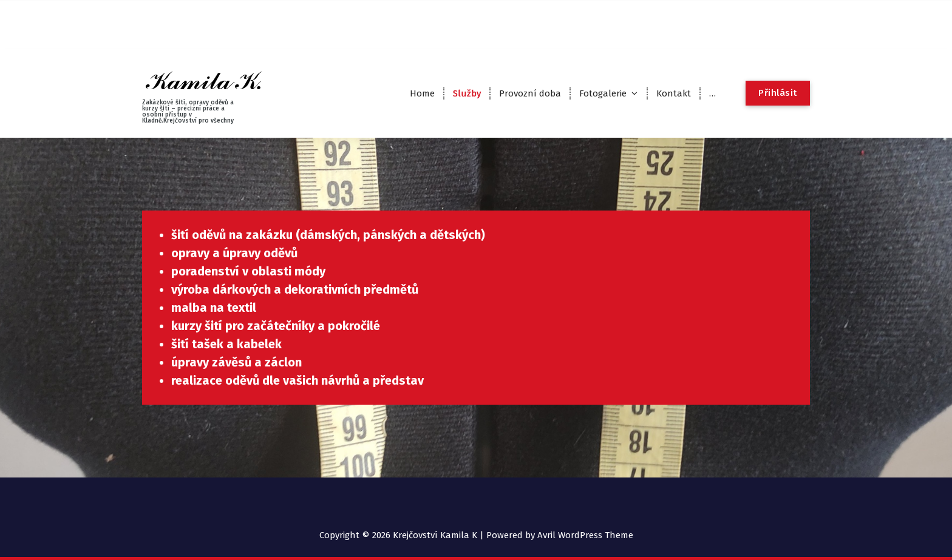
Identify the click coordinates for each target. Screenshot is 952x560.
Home (422, 93)
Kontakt (674, 93)
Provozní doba (530, 93)
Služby (467, 93)
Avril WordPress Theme (585, 535)
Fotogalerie (603, 93)
